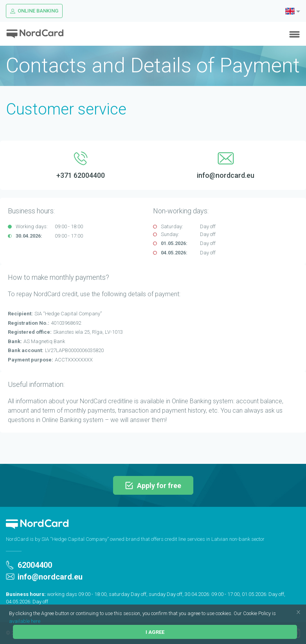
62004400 (29, 565)
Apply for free (153, 486)
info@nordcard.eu (44, 577)
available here (25, 621)
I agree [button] (155, 632)
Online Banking (34, 11)
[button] (278, 614)
